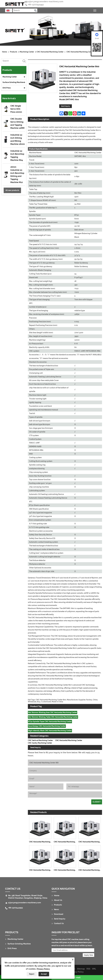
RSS (88, 969)
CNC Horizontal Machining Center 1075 (41, 842)
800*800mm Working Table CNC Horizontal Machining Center (53, 717)
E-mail (77, 977)
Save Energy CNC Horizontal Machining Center (47, 726)
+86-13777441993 (36, 5)
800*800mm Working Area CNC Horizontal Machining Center (53, 712)
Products (14, 52)
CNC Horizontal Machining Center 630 (65, 870)
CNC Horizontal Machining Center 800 (82, 52)
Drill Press (7, 88)
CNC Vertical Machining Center (40, 740)
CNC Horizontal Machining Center (50, 52)
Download (59, 914)
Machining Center (27, 52)
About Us (58, 900)
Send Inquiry (66, 106)
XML (94, 969)
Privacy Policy (43, 969)
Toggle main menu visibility (95, 10)
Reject (32, 974)
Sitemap (81, 969)
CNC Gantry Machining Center (40, 743)
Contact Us (13, 889)
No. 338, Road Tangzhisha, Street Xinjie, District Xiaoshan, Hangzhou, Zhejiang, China (28, 897)
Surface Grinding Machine (13, 82)
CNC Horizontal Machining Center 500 (41, 870)
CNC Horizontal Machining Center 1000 (90, 870)
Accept (44, 974)
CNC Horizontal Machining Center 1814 (90, 842)
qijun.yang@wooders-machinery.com (46, 2)
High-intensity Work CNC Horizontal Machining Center (50, 731)
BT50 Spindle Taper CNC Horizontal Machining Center (50, 721)
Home (4, 52)
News (56, 909)
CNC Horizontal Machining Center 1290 (65, 842)
